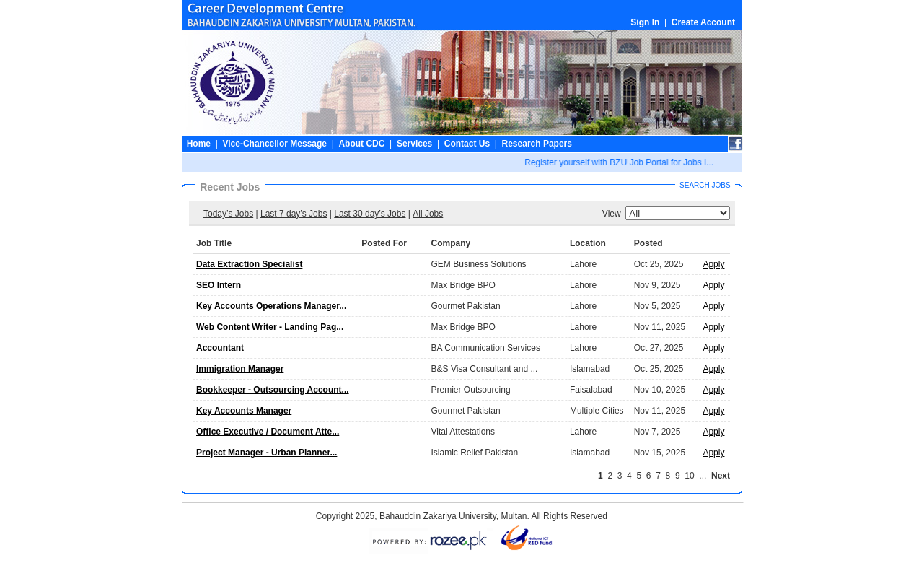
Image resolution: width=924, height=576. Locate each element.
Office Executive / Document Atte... (268, 432)
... (703, 476)
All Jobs (428, 214)
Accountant (220, 348)
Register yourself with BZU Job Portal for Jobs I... (620, 162)
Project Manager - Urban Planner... (267, 453)
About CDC (361, 144)
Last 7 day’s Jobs (294, 214)
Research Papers (537, 144)
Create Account (703, 22)
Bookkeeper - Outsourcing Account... (273, 390)
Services (414, 144)
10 (689, 476)
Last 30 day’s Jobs (370, 214)
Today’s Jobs (228, 214)
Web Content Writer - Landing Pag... (270, 327)
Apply (713, 264)
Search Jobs (705, 185)
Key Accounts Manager (244, 411)
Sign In (645, 22)
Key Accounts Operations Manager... (271, 306)
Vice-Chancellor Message (274, 144)
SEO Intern (219, 285)
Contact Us (467, 144)
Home (199, 144)
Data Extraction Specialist (249, 264)
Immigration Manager (240, 369)
